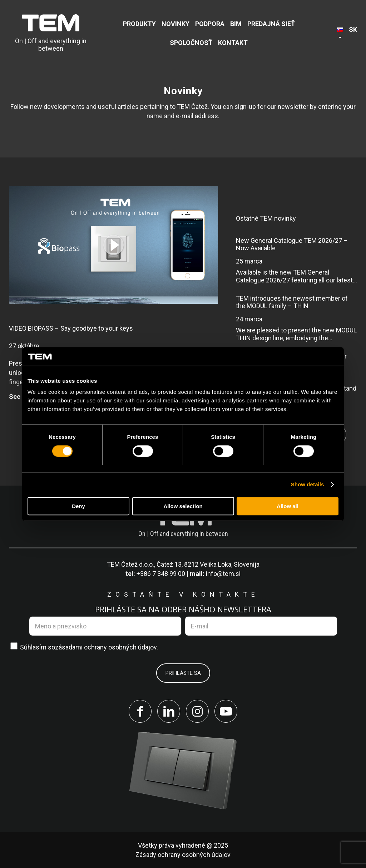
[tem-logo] (51, 33)
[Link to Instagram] (197, 711)
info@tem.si (223, 574)
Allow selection (183, 506)
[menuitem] (139, 24)
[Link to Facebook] (140, 711)
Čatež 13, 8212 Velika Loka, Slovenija (208, 564)
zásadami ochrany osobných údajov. (107, 647)
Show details (308, 485)
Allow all (288, 506)
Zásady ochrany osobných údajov (183, 855)
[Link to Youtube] (226, 711)
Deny (78, 506)
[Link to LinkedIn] (169, 711)
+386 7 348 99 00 (161, 574)
